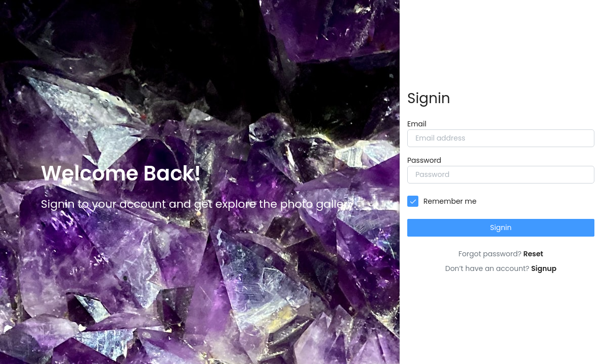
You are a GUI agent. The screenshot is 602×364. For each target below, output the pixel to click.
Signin (501, 227)
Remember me (450, 201)
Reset (533, 254)
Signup (544, 268)
